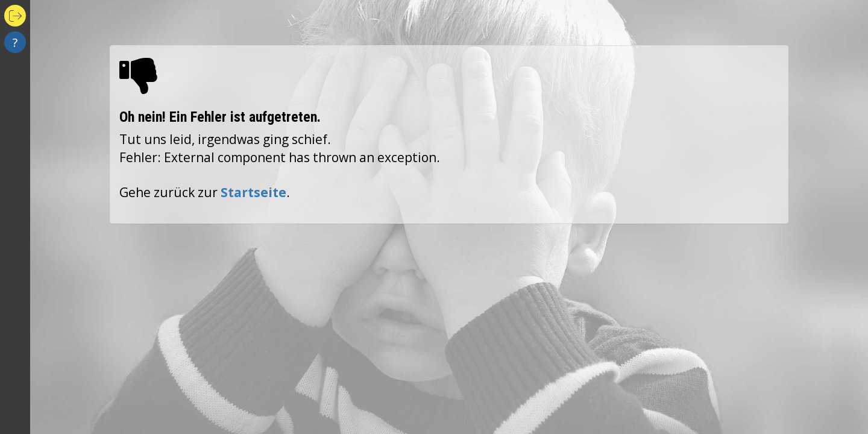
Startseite (253, 192)
